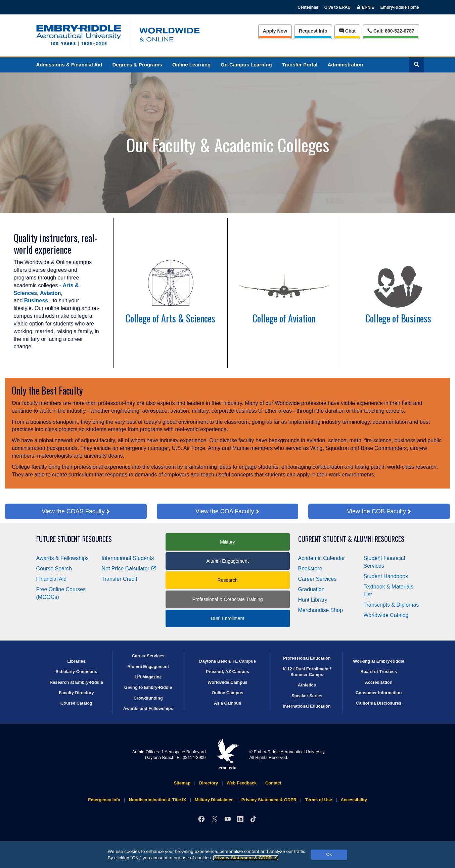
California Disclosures (379, 703)
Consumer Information (379, 693)
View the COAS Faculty (73, 511)
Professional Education (307, 658)
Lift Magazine (148, 677)
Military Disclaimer (214, 800)
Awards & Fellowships (62, 558)
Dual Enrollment (228, 618)
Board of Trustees (379, 672)
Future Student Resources (74, 539)
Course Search (54, 569)
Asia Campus (227, 703)
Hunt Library (313, 600)
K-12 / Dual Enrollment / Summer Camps (307, 672)
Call (391, 30)
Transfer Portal (300, 65)
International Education (307, 706)
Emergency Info (104, 800)
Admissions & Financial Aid (69, 65)
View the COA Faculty (225, 511)
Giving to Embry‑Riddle (148, 687)
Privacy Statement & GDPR (246, 858)
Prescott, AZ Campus (227, 672)
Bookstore (310, 569)
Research (228, 580)
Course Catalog (76, 703)
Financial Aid (52, 579)
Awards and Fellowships (148, 708)
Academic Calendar (322, 558)
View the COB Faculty (376, 511)
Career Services (317, 579)
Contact (273, 783)
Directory (209, 783)
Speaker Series (307, 696)
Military (227, 542)
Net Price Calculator (129, 569)
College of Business (398, 318)
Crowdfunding (148, 698)
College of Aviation (284, 318)
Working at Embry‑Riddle (379, 661)
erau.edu (228, 754)
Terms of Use (319, 800)
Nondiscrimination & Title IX (157, 800)
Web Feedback (242, 783)
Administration (345, 65)
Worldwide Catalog (386, 615)
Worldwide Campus (227, 682)
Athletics (307, 685)
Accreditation (379, 682)
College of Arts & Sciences (170, 318)
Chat (347, 31)
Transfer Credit (120, 579)
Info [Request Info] (313, 31)
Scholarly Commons (77, 672)
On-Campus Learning (246, 65)
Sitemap (182, 783)
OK (329, 855)
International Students (128, 558)
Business (36, 300)
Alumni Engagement (227, 561)
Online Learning (191, 65)
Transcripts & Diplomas (391, 605)
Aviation (51, 293)
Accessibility (354, 800)
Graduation (311, 589)
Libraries (76, 661)
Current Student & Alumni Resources (351, 539)
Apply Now (275, 31)
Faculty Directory (76, 693)
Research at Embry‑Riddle (76, 682)
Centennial (308, 7)
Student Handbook (386, 576)
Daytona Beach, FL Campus (227, 661)
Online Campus (228, 693)
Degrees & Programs (137, 65)
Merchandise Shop (321, 610)
